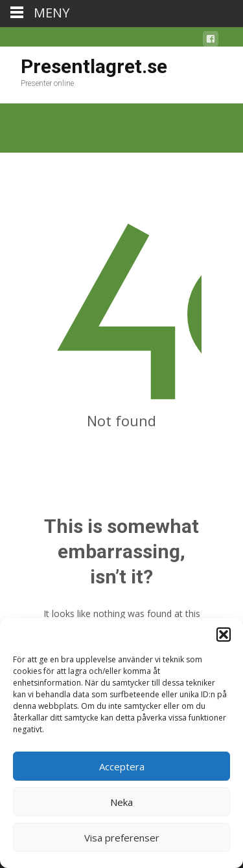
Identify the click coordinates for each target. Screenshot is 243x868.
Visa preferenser (122, 838)
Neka (121, 802)
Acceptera (122, 766)
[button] (224, 635)
